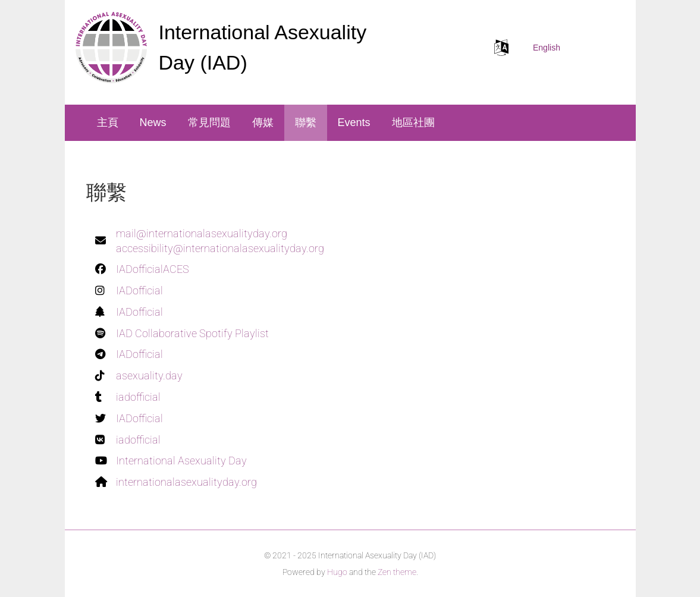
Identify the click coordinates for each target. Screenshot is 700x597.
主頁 (108, 122)
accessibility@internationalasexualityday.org (220, 248)
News (153, 122)
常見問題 (209, 122)
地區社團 (413, 122)
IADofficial (139, 290)
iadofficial (138, 397)
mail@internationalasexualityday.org (202, 233)
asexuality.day (149, 376)
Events (354, 122)
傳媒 (263, 122)
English (547, 48)
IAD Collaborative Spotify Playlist (192, 333)
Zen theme (397, 572)
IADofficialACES (153, 269)
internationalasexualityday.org (186, 482)
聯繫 (306, 122)
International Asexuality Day (181, 461)
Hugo (337, 572)
